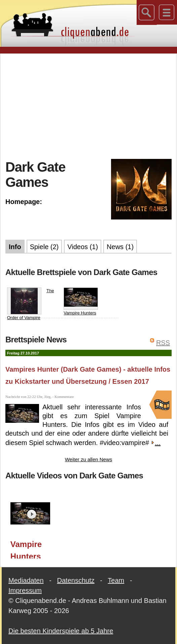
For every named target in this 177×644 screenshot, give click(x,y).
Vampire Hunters (81, 301)
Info (15, 247)
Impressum (25, 590)
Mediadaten (26, 580)
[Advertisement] (91, 106)
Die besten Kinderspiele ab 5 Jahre (61, 631)
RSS (163, 343)
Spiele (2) (44, 247)
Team (116, 580)
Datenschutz (76, 580)
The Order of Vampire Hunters (30, 307)
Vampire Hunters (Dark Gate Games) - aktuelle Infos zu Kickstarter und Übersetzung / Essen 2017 (33, 549)
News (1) (120, 247)
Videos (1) (83, 247)
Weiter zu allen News (89, 459)
